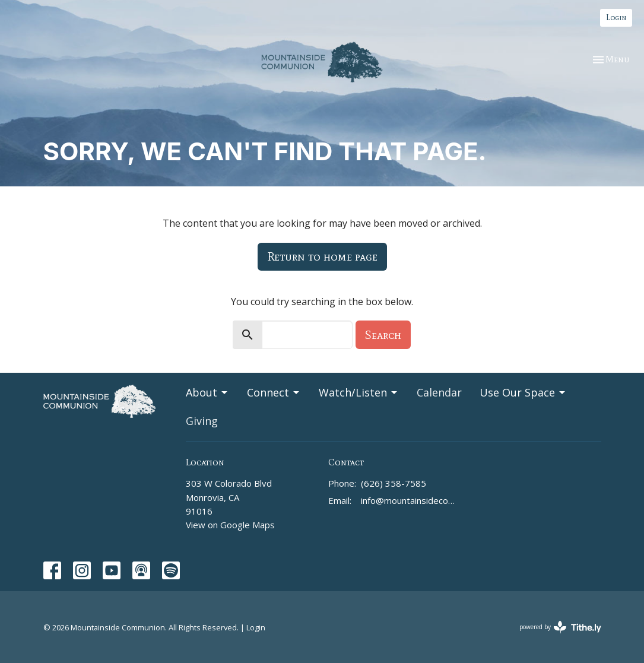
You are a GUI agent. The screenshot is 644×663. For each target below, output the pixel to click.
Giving (202, 421)
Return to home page (322, 256)
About (207, 392)
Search (383, 335)
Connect (274, 392)
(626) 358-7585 (394, 483)
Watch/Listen (359, 392)
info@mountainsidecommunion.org (410, 500)
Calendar (439, 392)
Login (616, 18)
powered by (560, 627)
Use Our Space (523, 392)
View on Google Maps (230, 525)
